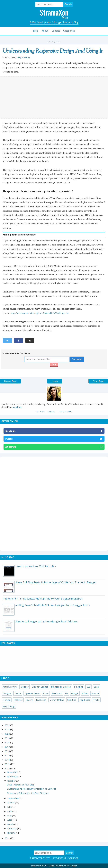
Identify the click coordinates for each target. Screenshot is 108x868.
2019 (7, 738)
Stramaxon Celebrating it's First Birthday (28, 793)
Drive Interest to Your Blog (21, 785)
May (10, 816)
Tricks (96, 700)
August (11, 803)
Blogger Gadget (40, 687)
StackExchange (66, 412)
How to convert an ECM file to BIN (36, 566)
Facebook (40, 412)
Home (55, 381)
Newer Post (10, 381)
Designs (7, 693)
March (11, 824)
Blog (36, 31)
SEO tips (72, 700)
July (9, 807)
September (13, 798)
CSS (88, 687)
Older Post (98, 381)
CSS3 (96, 687)
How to (95, 693)
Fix (67, 693)
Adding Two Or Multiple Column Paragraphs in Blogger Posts (53, 605)
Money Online (57, 700)
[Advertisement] (54, 97)
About (45, 31)
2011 (7, 838)
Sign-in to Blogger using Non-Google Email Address (46, 621)
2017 (7, 747)
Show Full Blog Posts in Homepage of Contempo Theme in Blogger (56, 582)
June (10, 811)
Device (18, 693)
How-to (7, 700)
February (12, 828)
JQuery (29, 700)
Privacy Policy (40, 859)
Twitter (52, 412)
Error (46, 693)
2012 (7, 768)
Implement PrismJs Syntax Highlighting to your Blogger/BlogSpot (43, 599)
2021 (7, 729)
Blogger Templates (61, 687)
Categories (69, 31)
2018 (7, 742)
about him (17, 407)
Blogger (25, 687)
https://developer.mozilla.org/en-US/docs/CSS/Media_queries (40, 313)
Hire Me (73, 859)
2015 (7, 755)
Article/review (10, 687)
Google (75, 693)
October (12, 781)
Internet (18, 700)
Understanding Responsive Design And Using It (53, 51)
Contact (56, 31)
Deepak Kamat (23, 57)
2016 (7, 751)
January (11, 833)
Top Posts (85, 700)
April (10, 820)
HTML (85, 693)
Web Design (9, 706)
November (13, 776)
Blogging (79, 687)
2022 (7, 725)
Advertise (59, 859)
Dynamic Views (32, 693)
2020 (7, 734)
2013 (7, 764)
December (13, 772)
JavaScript (41, 700)
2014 (7, 760)
